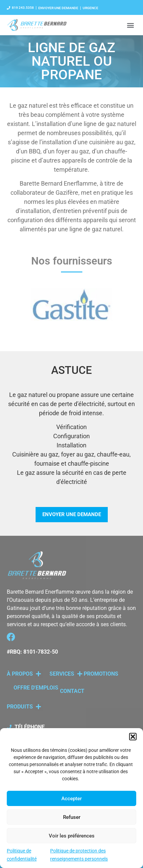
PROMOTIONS (101, 674)
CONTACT (72, 691)
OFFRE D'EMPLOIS (36, 688)
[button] (133, 737)
